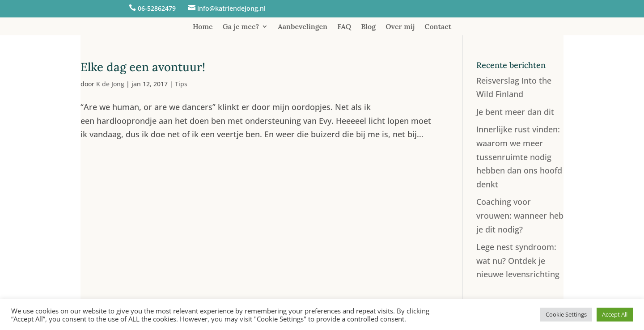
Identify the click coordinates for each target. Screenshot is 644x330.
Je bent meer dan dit (515, 112)
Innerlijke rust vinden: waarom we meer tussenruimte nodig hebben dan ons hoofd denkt (519, 157)
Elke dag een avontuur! (143, 67)
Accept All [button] (615, 314)
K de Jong (110, 84)
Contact (438, 27)
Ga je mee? (241, 27)
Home (203, 27)
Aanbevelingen (303, 27)
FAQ (344, 27)
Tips (181, 84)
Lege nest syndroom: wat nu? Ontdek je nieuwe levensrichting (518, 260)
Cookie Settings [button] (566, 314)
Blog (368, 27)
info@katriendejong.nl (231, 8)
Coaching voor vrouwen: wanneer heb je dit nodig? (520, 215)
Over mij (400, 27)
